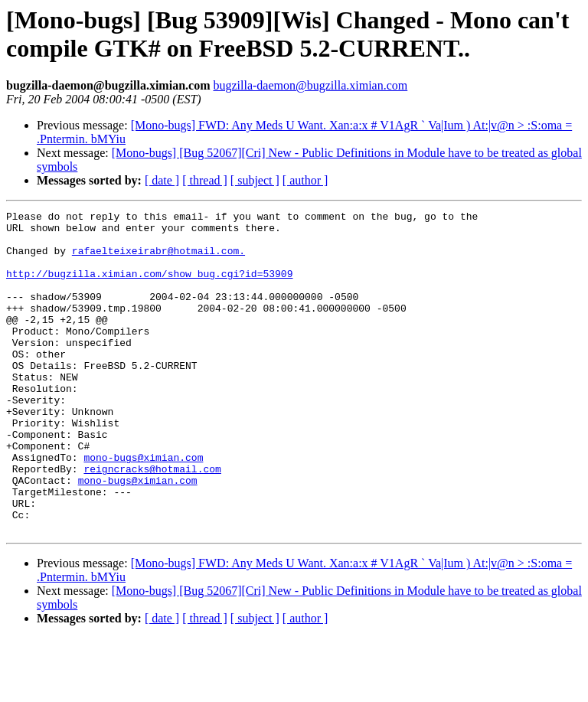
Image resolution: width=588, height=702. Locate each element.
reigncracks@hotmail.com (152, 521)
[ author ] (305, 180)
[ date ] (162, 180)
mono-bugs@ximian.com (143, 508)
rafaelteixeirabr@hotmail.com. (158, 260)
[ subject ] (255, 180)
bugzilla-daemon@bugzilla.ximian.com (310, 85)
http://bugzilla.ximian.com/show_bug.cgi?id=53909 (149, 287)
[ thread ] (205, 180)
